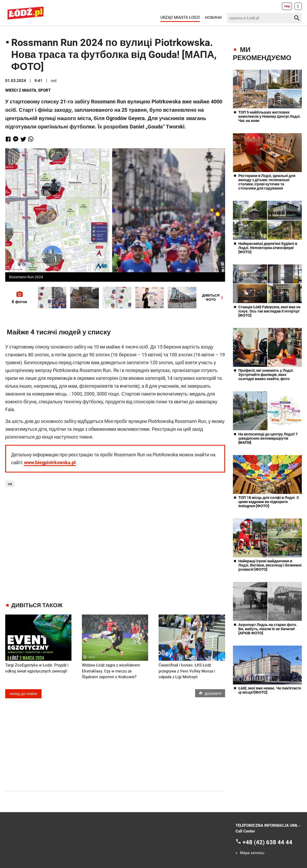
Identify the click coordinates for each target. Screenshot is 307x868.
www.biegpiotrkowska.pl (50, 462)
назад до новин (23, 694)
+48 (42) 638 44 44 (267, 842)
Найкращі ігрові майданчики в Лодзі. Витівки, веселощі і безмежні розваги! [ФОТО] (270, 565)
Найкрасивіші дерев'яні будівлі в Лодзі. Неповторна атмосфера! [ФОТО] (268, 248)
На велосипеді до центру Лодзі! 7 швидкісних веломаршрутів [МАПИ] (268, 438)
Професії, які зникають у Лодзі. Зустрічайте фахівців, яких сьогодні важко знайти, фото (266, 375)
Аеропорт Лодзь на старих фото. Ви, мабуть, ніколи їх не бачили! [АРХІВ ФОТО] (268, 629)
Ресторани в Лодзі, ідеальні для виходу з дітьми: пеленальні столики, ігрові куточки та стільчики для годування (267, 182)
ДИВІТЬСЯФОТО (213, 297)
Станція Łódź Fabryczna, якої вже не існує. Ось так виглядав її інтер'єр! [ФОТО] (270, 311)
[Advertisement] (115, 545)
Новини (213, 17)
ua (10, 484)
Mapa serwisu (252, 853)
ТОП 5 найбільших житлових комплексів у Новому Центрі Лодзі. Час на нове (270, 116)
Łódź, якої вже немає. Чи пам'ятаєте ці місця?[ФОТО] (270, 690)
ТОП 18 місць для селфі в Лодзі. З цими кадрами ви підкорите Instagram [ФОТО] (269, 502)
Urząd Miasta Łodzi (180, 17)
